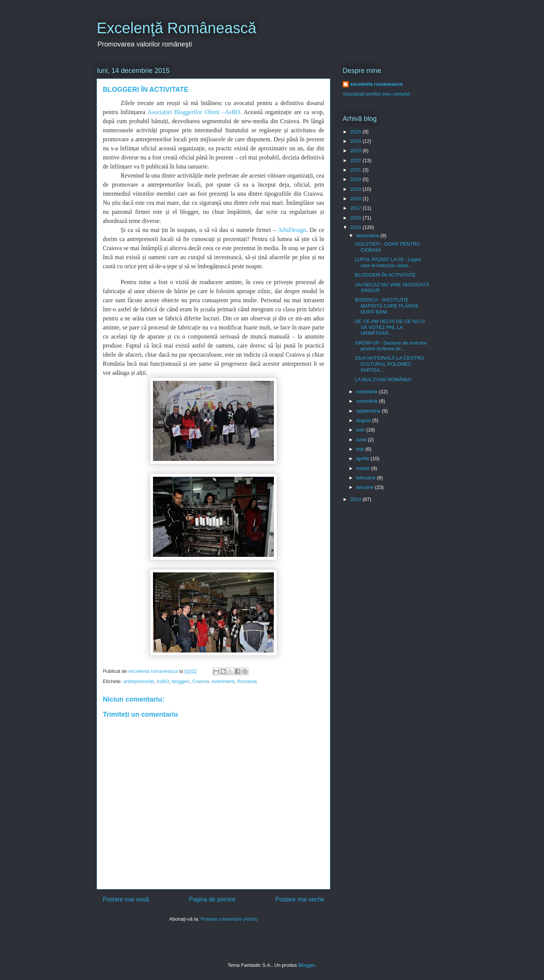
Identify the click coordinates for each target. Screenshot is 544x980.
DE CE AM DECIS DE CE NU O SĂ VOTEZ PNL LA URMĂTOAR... (390, 327)
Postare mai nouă (126, 899)
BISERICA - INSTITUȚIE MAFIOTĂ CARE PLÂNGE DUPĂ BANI (387, 306)
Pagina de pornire (212, 899)
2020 (356, 179)
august (364, 420)
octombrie (368, 401)
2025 (356, 132)
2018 (356, 199)
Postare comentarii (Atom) (229, 919)
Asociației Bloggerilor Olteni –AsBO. (194, 112)
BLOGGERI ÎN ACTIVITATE (385, 275)
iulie (361, 430)
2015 (356, 227)
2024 (356, 141)
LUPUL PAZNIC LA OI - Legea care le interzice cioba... (388, 262)
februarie (367, 478)
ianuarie (366, 487)
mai (361, 449)
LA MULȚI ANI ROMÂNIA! (383, 379)
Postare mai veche (300, 899)
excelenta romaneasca (376, 84)
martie (364, 468)
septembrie (369, 411)
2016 (356, 218)
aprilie (363, 458)
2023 (356, 151)
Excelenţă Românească (176, 28)
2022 (356, 160)
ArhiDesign (292, 230)
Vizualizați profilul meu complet (376, 94)
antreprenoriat (138, 681)
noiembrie (368, 392)
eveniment (223, 681)
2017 (356, 208)
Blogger (307, 965)
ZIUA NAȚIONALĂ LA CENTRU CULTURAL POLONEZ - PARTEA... (389, 364)
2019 (356, 189)
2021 (356, 170)
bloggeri (181, 681)
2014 (356, 499)
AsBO (163, 681)
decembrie (368, 236)
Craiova (200, 681)
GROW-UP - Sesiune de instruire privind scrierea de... (391, 346)
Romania (247, 681)
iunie (362, 440)
